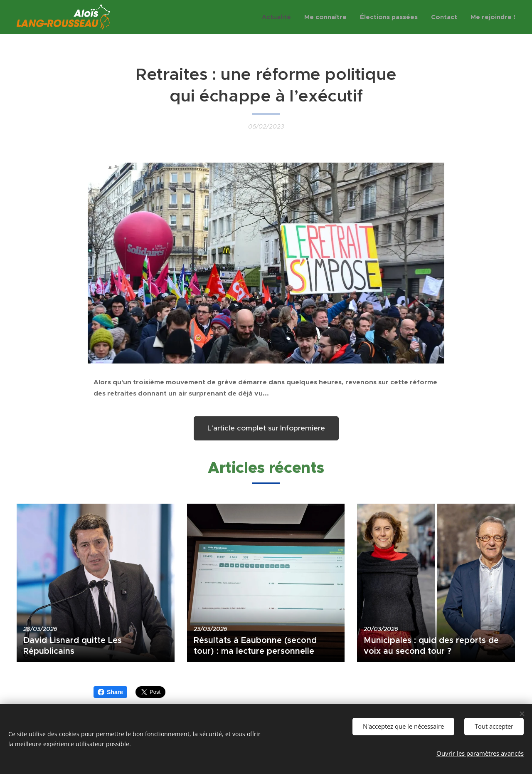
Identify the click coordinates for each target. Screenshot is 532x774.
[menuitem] (279, 17)
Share (110, 692)
